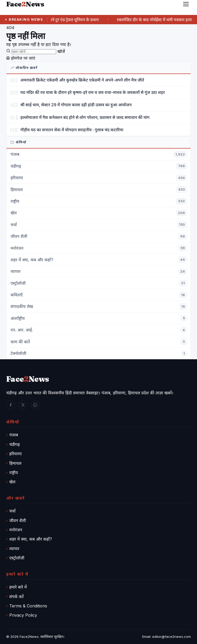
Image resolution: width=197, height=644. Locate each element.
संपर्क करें (16, 597)
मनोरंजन (16, 530)
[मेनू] (186, 4)
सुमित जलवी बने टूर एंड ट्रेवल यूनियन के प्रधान (68, 20)
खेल (12, 482)
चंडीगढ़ (15, 444)
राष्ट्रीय (14, 472)
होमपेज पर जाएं (21, 58)
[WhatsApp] (35, 405)
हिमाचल (15, 463)
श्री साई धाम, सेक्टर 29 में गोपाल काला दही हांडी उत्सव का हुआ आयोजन (76, 105)
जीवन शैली (18, 520)
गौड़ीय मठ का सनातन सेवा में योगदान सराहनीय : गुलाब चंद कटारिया (72, 130)
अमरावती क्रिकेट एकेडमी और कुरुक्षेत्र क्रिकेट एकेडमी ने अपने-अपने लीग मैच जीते (82, 80)
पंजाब (14, 435)
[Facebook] (11, 405)
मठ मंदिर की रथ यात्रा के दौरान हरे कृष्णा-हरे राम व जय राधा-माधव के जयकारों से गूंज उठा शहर (93, 92)
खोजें (61, 51)
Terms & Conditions (28, 606)
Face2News (29, 637)
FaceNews (28, 379)
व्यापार (14, 549)
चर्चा (12, 511)
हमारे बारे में (18, 587)
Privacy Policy (23, 615)
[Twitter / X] (23, 405)
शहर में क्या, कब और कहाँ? (31, 539)
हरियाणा (15, 454)
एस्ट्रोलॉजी (17, 558)
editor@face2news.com (172, 637)
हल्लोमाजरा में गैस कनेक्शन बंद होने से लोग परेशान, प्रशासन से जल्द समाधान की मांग (85, 117)
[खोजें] (34, 52)
